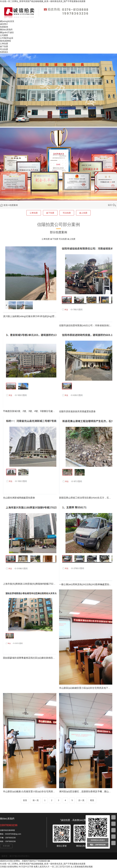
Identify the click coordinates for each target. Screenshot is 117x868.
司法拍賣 (67, 213)
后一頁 (81, 800)
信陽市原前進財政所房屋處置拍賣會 (77, 411)
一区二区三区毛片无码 (60, 867)
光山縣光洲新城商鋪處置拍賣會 (19, 498)
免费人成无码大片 (42, 867)
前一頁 (36, 800)
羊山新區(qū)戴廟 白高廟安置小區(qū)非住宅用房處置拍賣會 (34, 792)
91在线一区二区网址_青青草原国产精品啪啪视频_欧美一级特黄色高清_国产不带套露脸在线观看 (43, 1)
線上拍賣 (83, 213)
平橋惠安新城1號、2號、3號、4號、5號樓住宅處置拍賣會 (32, 411)
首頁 (5, 205)
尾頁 (92, 800)
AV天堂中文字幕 (26, 867)
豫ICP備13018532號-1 (19, 856)
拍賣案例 (14, 205)
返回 (112, 205)
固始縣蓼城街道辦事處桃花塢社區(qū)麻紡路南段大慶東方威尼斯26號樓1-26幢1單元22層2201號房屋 (54, 658)
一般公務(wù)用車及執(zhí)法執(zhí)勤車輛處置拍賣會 (86, 584)
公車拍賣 (34, 213)
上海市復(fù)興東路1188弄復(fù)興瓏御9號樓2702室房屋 (32, 584)
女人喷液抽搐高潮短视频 (82, 867)
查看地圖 (6, 846)
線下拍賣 (50, 213)
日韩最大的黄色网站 (9, 867)
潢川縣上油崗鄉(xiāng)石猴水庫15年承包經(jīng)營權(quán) (33, 316)
